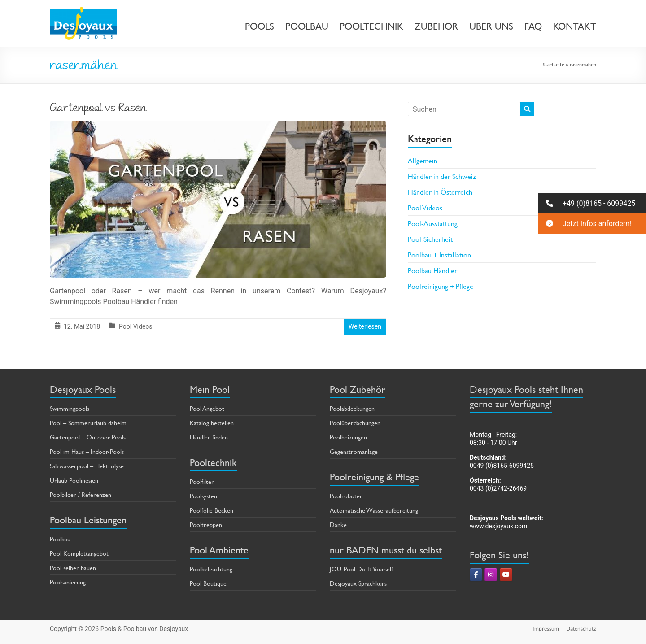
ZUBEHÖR (436, 26)
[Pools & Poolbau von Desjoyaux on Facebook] (476, 574)
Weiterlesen (365, 326)
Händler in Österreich (440, 192)
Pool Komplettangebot (79, 553)
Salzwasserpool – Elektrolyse (87, 466)
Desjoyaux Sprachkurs (358, 583)
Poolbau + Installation (439, 255)
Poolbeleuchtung (211, 569)
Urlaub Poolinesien (74, 480)
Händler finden (209, 437)
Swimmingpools (70, 408)
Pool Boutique (208, 583)
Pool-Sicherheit (430, 239)
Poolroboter (346, 496)
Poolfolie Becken (212, 510)
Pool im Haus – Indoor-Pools (87, 451)
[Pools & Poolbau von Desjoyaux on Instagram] (491, 574)
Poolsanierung (68, 582)
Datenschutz (581, 629)
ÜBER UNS (491, 26)
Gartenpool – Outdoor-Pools (88, 437)
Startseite (554, 64)
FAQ (533, 26)
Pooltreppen (206, 524)
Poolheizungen (348, 437)
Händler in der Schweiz (442, 176)
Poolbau (60, 539)
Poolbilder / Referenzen (81, 494)
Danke (338, 524)
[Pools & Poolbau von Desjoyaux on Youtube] (506, 574)
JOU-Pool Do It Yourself (361, 569)
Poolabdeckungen (352, 408)
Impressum (546, 629)
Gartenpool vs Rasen (98, 109)
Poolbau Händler (432, 270)
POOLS (260, 26)
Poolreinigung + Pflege (441, 286)
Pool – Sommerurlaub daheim (88, 423)
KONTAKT (575, 26)
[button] (592, 203)
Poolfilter (202, 481)
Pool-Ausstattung (433, 223)
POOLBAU (307, 26)
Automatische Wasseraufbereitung (374, 510)
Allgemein (423, 160)
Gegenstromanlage (354, 451)
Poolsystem (204, 496)
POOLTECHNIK (371, 26)
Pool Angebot (207, 408)
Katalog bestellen (212, 423)
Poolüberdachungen (355, 423)
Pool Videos (135, 326)
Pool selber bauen (73, 568)
